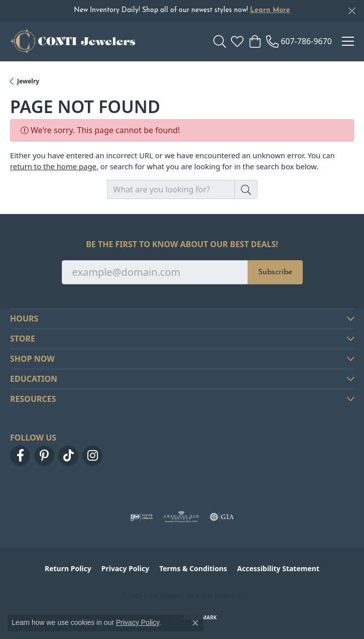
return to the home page (53, 166)
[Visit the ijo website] (141, 517)
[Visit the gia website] (222, 517)
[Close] (352, 11)
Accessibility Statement (278, 568)
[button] (220, 41)
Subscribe (275, 272)
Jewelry (28, 81)
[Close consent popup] (195, 623)
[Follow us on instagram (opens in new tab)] (92, 456)
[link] (299, 41)
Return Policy (68, 568)
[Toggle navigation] (348, 41)
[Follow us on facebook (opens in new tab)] (20, 456)
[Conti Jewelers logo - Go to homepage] (73, 41)
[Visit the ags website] (181, 517)
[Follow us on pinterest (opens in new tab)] (44, 456)
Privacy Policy (125, 568)
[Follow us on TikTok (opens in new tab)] (68, 456)
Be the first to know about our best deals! (182, 244)
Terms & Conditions (193, 568)
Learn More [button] (270, 10)
